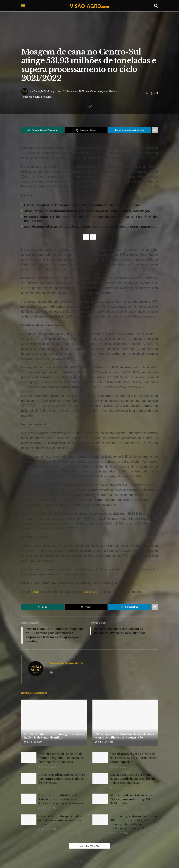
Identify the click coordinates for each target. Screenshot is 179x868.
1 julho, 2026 (119, 809)
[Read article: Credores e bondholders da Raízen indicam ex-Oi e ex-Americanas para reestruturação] (29, 799)
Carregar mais (89, 846)
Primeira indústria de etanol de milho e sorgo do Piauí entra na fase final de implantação (61, 758)
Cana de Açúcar (99, 91)
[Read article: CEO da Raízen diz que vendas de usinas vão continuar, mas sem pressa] (29, 820)
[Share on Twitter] (86, 130)
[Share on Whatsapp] (43, 130)
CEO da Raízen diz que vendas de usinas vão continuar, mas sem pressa (62, 821)
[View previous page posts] (86, 237)
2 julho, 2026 (47, 788)
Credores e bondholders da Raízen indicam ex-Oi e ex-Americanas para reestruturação (61, 800)
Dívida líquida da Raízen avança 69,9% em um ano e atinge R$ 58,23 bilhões (132, 800)
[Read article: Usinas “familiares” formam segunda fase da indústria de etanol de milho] (54, 723)
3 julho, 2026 (33, 742)
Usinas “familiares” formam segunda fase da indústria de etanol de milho (82, 205)
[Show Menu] (23, 6)
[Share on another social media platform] (155, 130)
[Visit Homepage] (89, 6)
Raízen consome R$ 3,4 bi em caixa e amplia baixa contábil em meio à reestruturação (132, 779)
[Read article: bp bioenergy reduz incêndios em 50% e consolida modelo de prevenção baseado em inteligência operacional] (100, 820)
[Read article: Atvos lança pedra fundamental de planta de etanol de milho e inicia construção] (125, 723)
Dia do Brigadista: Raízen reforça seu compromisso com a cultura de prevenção (62, 779)
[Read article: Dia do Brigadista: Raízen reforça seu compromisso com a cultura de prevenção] (29, 778)
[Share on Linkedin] (129, 130)
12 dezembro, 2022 (74, 91)
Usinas (113, 91)
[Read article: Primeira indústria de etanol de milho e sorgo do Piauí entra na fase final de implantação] (29, 758)
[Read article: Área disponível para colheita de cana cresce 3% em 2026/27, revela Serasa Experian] (100, 758)
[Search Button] (156, 6)
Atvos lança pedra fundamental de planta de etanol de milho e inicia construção (87, 211)
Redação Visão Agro (45, 91)
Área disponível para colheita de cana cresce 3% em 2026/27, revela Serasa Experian (90, 227)
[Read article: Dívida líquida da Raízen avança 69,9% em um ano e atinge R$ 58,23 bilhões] (100, 799)
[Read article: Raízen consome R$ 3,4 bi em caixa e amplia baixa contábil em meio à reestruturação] (100, 778)
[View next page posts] (93, 237)
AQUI (34, 592)
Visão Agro (91, 592)
